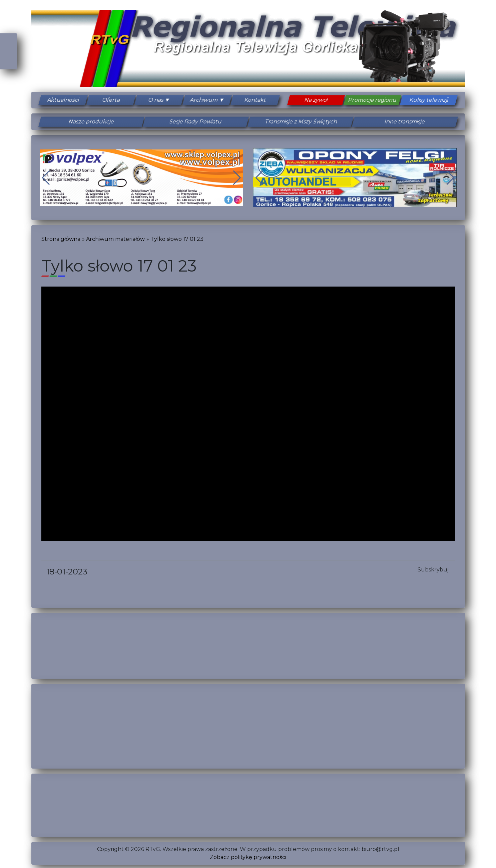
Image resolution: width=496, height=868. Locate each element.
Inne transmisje (405, 122)
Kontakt (255, 100)
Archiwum (204, 100)
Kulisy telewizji (429, 100)
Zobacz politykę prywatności (248, 857)
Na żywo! (316, 100)
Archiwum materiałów (115, 239)
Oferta (111, 100)
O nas (156, 100)
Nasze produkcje (91, 122)
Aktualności (63, 100)
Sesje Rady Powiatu (196, 122)
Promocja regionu (373, 100)
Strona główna (61, 239)
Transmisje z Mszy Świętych (300, 122)
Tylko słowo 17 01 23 (177, 239)
